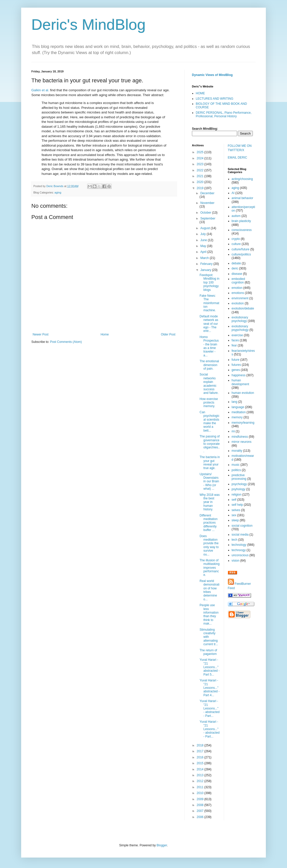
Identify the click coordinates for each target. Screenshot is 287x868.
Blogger (162, 845)
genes (236, 370)
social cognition (242, 526)
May (204, 246)
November (207, 203)
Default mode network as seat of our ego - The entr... (209, 324)
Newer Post (41, 334)
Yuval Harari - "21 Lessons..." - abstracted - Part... (210, 708)
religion (237, 495)
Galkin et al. (40, 90)
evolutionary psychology (240, 319)
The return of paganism (208, 652)
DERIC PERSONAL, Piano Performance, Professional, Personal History (224, 114)
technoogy (239, 550)
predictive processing (239, 477)
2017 (201, 751)
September (208, 218)
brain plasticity (241, 221)
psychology (239, 484)
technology (239, 545)
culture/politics (241, 254)
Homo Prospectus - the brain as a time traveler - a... (209, 346)
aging (58, 192)
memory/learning (243, 423)
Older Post (168, 334)
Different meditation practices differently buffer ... (208, 523)
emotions (238, 293)
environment (240, 298)
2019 (201, 188)
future (236, 360)
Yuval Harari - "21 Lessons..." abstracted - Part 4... (210, 688)
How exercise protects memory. (209, 403)
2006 (201, 817)
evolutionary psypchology (240, 328)
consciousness (242, 230)
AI (233, 193)
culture (236, 244)
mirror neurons (242, 442)
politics (236, 470)
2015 (201, 763)
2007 (201, 811)
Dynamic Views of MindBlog (212, 75)
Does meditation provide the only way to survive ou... (209, 545)
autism (236, 216)
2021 (201, 176)
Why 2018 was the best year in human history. (210, 502)
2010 (201, 793)
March (205, 258)
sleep (235, 520)
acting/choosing (242, 179)
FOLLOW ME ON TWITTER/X (240, 148)
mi (233, 431)
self (234, 500)
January (206, 270)
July (204, 234)
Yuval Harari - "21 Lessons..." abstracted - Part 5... (210, 667)
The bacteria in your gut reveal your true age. (210, 463)
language (238, 407)
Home (105, 334)
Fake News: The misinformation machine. (209, 303)
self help (237, 505)
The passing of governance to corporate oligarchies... (210, 444)
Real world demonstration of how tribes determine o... (210, 590)
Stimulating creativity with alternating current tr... (209, 637)
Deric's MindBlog (88, 25)
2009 (201, 799)
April (204, 252)
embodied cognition (238, 281)
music (236, 465)
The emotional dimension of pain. (209, 365)
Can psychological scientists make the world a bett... (210, 421)
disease (237, 274)
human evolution (243, 393)
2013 (201, 775)
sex (234, 515)
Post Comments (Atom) (66, 342)
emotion (237, 288)
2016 (201, 757)
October (206, 213)
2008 (201, 805)
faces (235, 340)
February (207, 264)
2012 (201, 781)
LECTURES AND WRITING (214, 99)
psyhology (239, 489)
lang (235, 402)
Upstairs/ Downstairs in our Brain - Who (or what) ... (209, 482)
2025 (201, 152)
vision (236, 561)
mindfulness (240, 437)
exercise (237, 335)
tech (235, 540)
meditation (239, 412)
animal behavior (243, 198)
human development (240, 382)
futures (236, 365)
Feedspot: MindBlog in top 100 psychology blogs (210, 282)
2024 (201, 158)
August (206, 228)
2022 (201, 170)
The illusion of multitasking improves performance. (210, 568)
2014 (201, 769)
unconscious (240, 555)
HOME (200, 93)
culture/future (241, 249)
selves (236, 510)
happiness (239, 375)
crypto (236, 239)
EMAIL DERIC (238, 158)
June (204, 240)
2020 (201, 182)
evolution (238, 303)
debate (236, 263)
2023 (201, 164)
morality (237, 451)
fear (234, 345)
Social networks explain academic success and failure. (209, 384)
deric (235, 268)
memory (237, 417)
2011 (201, 787)
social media (240, 535)
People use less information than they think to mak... (209, 614)
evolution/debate (243, 308)
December (207, 193)
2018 (201, 745)
